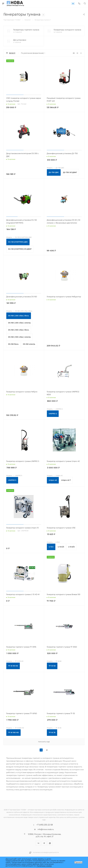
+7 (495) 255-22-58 (45, 825)
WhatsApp (50, 843)
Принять (78, 862)
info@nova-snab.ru (46, 829)
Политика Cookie (44, 866)
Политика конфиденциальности (46, 853)
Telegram (44, 843)
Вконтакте (38, 843)
